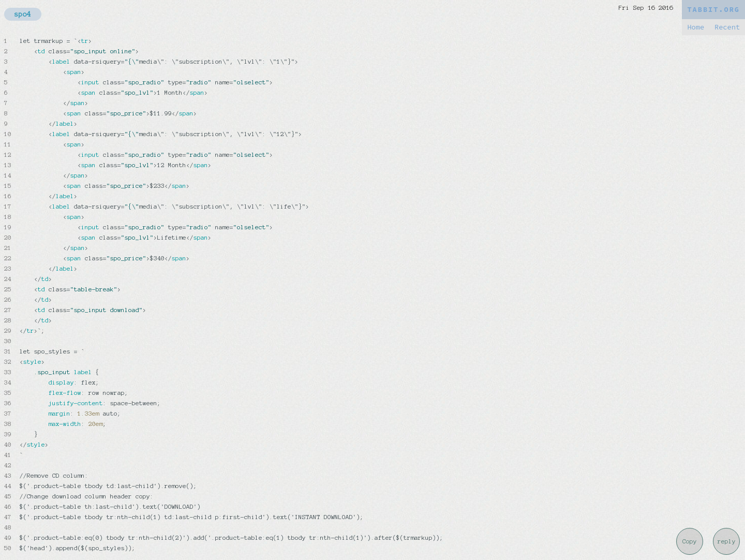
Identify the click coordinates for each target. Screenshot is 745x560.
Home (696, 27)
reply (727, 541)
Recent (727, 27)
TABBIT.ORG (713, 10)
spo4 (23, 14)
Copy (690, 541)
